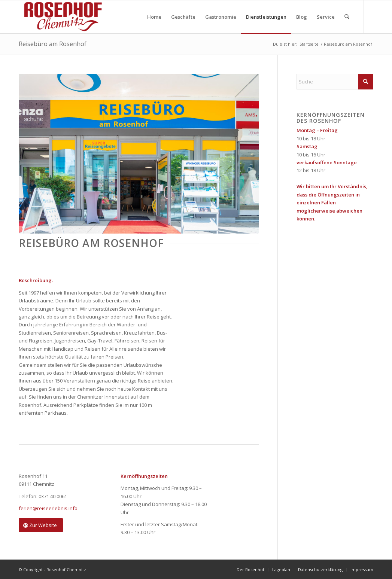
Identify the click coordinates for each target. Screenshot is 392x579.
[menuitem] (154, 17)
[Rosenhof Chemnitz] (61, 17)
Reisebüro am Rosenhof (53, 44)
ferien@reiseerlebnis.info (48, 508)
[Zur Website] (41, 525)
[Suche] (347, 17)
